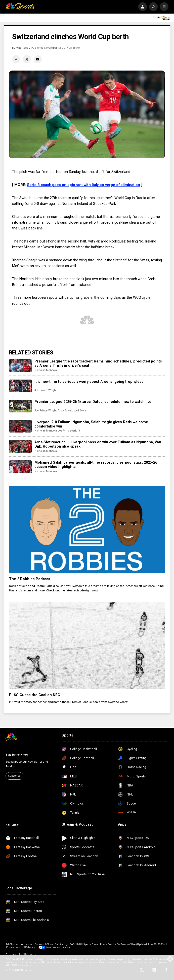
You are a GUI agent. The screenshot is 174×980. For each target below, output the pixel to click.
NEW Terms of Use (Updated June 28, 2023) (140, 944)
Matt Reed (22, 48)
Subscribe (14, 776)
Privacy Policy (14, 947)
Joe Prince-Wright (46, 390)
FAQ (72, 944)
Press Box (106, 944)
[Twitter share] (27, 59)
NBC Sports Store (88, 944)
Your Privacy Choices (58, 947)
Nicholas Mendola (46, 370)
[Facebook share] (16, 59)
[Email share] (38, 59)
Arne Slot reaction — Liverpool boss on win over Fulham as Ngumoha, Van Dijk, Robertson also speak (98, 444)
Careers (39, 944)
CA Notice (30, 947)
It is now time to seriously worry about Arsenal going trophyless (89, 382)
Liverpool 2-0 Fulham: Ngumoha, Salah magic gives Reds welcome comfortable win (91, 424)
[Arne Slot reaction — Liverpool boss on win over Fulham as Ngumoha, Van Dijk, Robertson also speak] (20, 446)
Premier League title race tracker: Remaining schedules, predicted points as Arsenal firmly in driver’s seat (98, 363)
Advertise (27, 944)
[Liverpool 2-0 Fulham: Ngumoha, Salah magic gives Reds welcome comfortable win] (20, 426)
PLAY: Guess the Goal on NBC (35, 695)
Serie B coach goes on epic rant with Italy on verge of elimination (83, 185)
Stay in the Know (17, 755)
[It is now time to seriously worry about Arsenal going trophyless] (20, 386)
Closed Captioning (57, 944)
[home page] (21, 7)
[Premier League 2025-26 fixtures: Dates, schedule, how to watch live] (20, 406)
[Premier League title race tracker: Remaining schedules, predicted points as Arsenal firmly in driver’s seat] (20, 366)
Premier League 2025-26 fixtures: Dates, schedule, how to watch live (93, 402)
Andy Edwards (66, 411)
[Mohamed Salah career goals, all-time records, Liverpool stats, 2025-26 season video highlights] (20, 467)
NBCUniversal (29, 954)
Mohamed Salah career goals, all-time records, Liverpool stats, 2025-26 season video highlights (96, 465)
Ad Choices (12, 944)
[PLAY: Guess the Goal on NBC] (87, 646)
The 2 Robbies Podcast (30, 579)
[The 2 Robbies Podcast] (87, 530)
